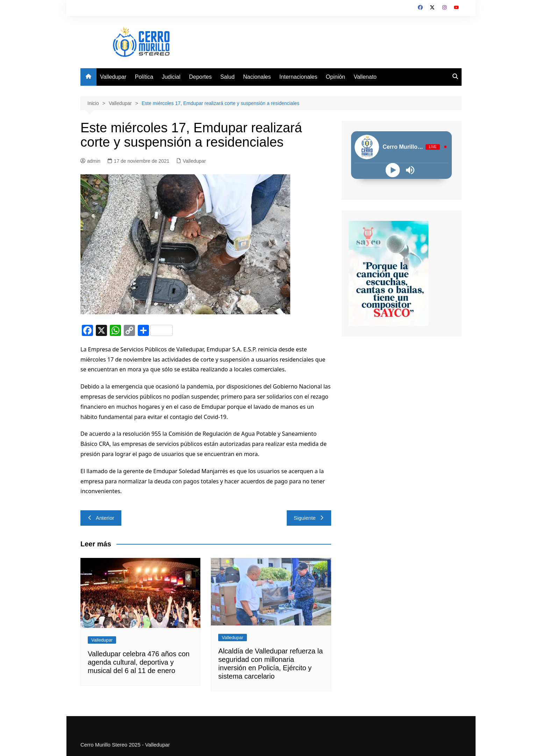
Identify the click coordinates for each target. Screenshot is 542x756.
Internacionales (298, 77)
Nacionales (257, 77)
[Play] (393, 170)
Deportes (201, 77)
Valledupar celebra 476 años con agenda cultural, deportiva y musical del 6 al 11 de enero (139, 662)
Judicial (171, 77)
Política (144, 77)
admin (90, 161)
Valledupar (113, 77)
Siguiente (309, 518)
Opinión (336, 77)
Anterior (101, 518)
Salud (227, 77)
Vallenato (365, 77)
